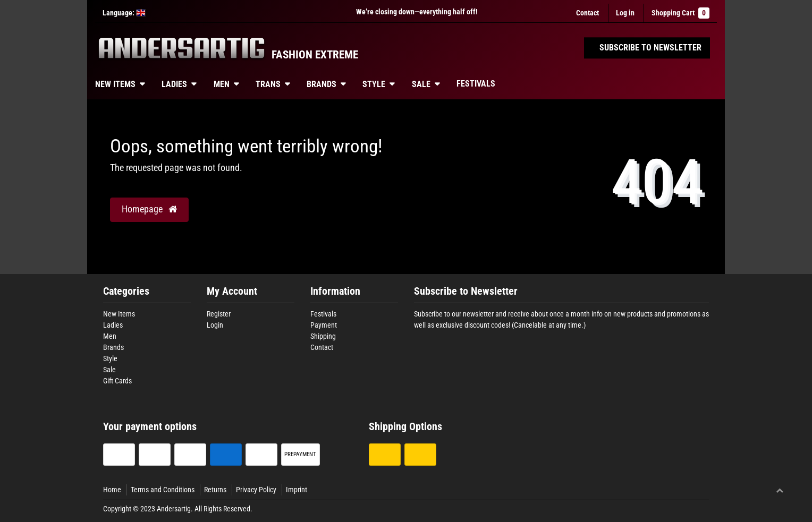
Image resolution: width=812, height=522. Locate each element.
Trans (268, 84)
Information (335, 291)
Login (215, 325)
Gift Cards (117, 381)
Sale (421, 84)
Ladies (174, 84)
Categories (126, 291)
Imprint (297, 490)
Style (374, 84)
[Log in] (625, 13)
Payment (324, 325)
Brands (322, 84)
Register (219, 314)
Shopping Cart (680, 13)
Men (222, 84)
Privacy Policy (256, 490)
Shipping (323, 336)
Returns (215, 490)
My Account (232, 291)
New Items (115, 84)
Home (112, 490)
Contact (587, 13)
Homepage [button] (149, 209)
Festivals (476, 84)
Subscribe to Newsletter (466, 291)
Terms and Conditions (163, 490)
